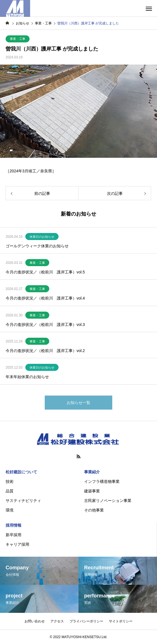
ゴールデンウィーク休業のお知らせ (37, 246)
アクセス (57, 621)
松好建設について (21, 472)
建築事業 (92, 491)
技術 (10, 481)
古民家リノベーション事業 (108, 501)
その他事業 (94, 510)
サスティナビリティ (23, 501)
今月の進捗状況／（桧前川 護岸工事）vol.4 (45, 298)
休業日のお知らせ (42, 237)
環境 (10, 510)
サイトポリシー (121, 621)
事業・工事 (18, 39)
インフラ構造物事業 (102, 481)
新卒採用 (14, 535)
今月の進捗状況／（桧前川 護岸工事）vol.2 (45, 351)
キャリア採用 (17, 544)
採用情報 (14, 525)
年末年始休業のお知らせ (27, 377)
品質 (10, 491)
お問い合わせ (35, 621)
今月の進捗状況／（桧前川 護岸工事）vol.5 (45, 272)
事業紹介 (92, 472)
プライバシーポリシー (86, 621)
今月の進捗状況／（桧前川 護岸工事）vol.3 (45, 325)
